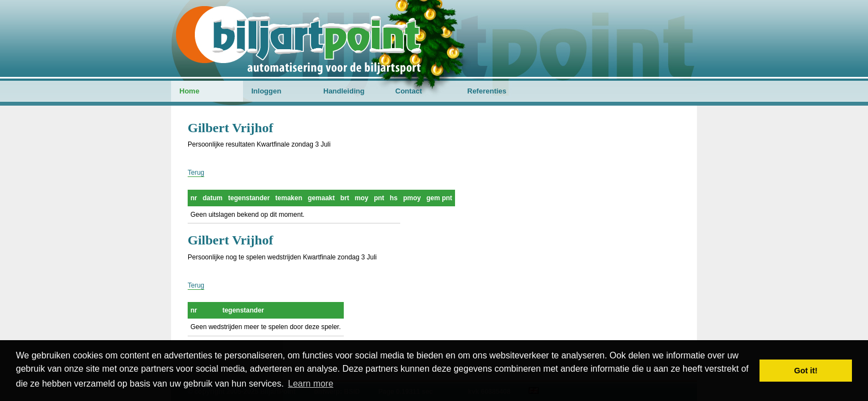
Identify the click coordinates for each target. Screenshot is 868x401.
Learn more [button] (311, 384)
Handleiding (344, 91)
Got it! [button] (806, 371)
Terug (196, 173)
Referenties (487, 91)
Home (189, 91)
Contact (409, 91)
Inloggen (266, 91)
